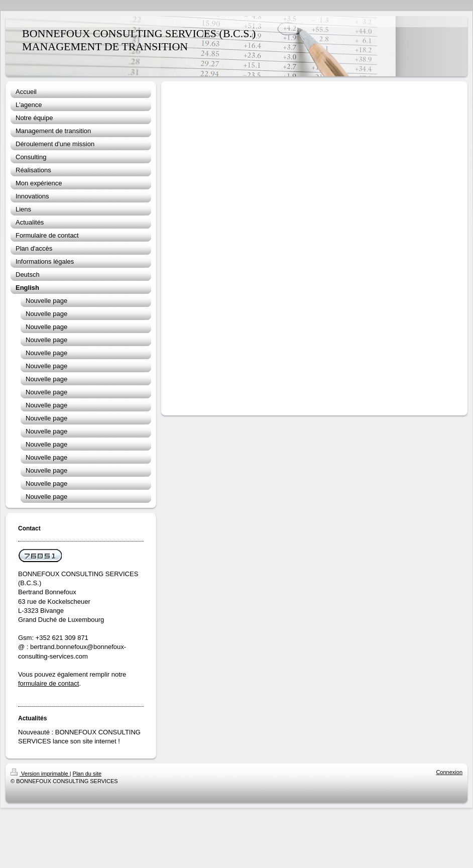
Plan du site (87, 774)
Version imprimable (40, 774)
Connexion (449, 772)
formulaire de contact (48, 683)
